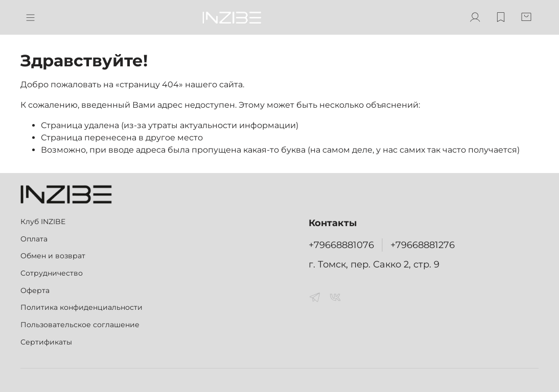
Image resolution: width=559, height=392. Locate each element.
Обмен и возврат (53, 256)
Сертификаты (46, 342)
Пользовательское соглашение (80, 325)
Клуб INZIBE (43, 222)
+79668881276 (423, 245)
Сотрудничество (52, 273)
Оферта (35, 290)
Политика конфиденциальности (81, 307)
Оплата (34, 239)
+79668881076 (341, 245)
